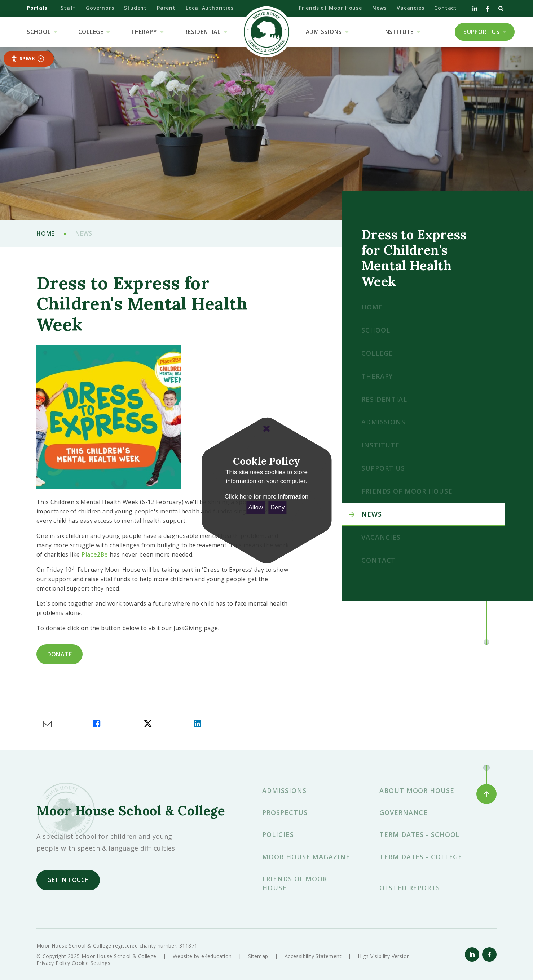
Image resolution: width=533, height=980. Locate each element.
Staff (68, 8)
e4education (216, 956)
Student (135, 8)
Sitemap (258, 956)
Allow (256, 507)
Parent (166, 8)
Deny (278, 507)
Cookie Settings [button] (91, 963)
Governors (100, 8)
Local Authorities (210, 8)
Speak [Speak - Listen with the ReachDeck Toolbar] (27, 59)
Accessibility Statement (313, 956)
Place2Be (95, 554)
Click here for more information (266, 497)
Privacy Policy (53, 963)
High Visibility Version (384, 956)
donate (60, 654)
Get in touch (68, 880)
